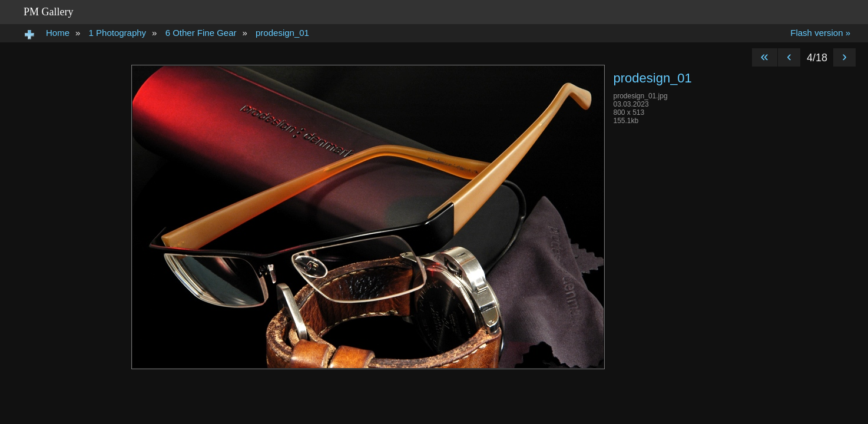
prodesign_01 (282, 33)
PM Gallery (49, 12)
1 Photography (118, 33)
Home (58, 33)
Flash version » (820, 33)
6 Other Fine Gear (201, 33)
